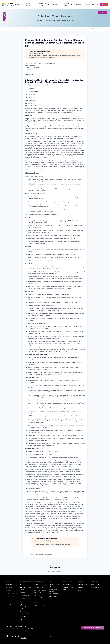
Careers (9, 604)
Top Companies (53, 602)
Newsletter (95, 587)
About (18, 5)
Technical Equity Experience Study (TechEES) (54, 591)
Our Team (8, 590)
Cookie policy (58, 571)
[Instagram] (4, 13)
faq (103, 12)
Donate (36, 584)
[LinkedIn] (4, 20)
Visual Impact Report (54, 599)
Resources (79, 5)
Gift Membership (39, 606)
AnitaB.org (24, 638)
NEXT (21, 609)
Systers (37, 603)
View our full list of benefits (65, 466)
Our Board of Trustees (12, 593)
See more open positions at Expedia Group (41, 554)
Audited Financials (11, 601)
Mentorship (24, 584)
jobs (29, 29)
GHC (22, 620)
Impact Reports (53, 596)
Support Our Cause (44, 5)
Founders (22, 592)
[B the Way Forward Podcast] (18, 636)
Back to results (29, 74)
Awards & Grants (68, 5)
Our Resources (82, 584)
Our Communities (39, 600)
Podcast (80, 590)
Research (56, 5)
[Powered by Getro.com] (55, 567)
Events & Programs (30, 5)
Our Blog (80, 587)
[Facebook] (4, 17)
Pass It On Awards (68, 584)
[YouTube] (13, 636)
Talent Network (25, 595)
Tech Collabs (24, 617)
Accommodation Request (35, 495)
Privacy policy (51, 571)
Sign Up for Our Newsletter (93, 628)
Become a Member (92, 5)
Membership (24, 598)
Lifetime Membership (25, 601)
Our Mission (9, 584)
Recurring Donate (39, 587)
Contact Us (95, 584)
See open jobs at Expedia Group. (38, 53)
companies (40, 29)
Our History (9, 587)
